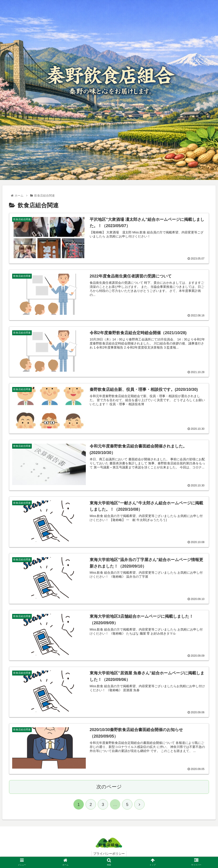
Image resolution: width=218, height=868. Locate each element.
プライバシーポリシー (109, 854)
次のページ (109, 787)
